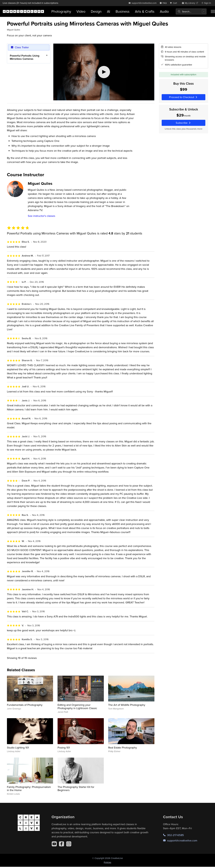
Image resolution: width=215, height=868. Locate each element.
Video (81, 11)
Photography (61, 11)
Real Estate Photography (123, 748)
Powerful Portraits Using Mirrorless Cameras (25, 57)
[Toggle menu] (213, 11)
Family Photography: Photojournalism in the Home (29, 789)
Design (96, 11)
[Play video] (104, 72)
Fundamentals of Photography (25, 705)
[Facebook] (61, 844)
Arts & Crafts (145, 11)
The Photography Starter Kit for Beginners (76, 789)
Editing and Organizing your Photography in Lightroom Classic (77, 706)
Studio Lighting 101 (18, 748)
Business (123, 11)
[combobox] (191, 11)
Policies (107, 862)
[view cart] (174, 3)
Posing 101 (64, 748)
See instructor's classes (41, 216)
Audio (164, 11)
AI (109, 11)
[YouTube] (54, 844)
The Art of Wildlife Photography (127, 705)
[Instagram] (69, 844)
